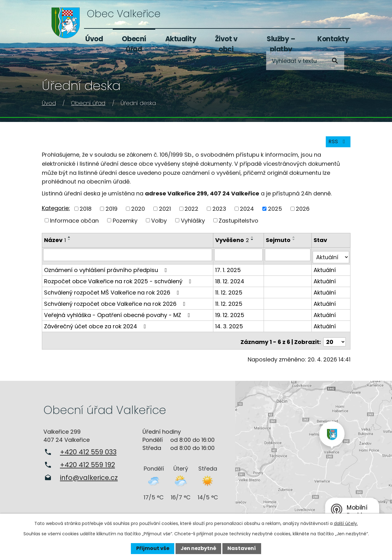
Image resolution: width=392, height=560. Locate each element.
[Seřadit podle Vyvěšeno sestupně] (253, 243)
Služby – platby (281, 44)
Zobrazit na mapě (314, 452)
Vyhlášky (193, 224)
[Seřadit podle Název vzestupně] (69, 240)
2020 (138, 212)
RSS (337, 145)
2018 (86, 212)
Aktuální (325, 270)
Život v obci (226, 44)
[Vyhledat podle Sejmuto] (288, 258)
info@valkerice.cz (89, 475)
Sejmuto (279, 243)
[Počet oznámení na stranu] (335, 340)
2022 (191, 212)
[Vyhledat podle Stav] (331, 258)
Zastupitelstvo (238, 224)
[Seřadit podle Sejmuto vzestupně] (295, 240)
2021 (165, 212)
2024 (247, 212)
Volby (159, 224)
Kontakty (333, 39)
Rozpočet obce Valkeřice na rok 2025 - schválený (119, 282)
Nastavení (242, 548)
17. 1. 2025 (229, 270)
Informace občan (74, 224)
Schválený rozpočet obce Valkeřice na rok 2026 (116, 304)
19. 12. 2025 (230, 315)
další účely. (346, 523)
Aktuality (181, 39)
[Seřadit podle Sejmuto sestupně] (295, 243)
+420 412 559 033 (88, 450)
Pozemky (125, 224)
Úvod (94, 39)
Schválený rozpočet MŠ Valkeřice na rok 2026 (113, 293)
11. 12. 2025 (229, 293)
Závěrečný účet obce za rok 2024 (96, 327)
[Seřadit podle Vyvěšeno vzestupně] (253, 240)
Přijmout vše (153, 548)
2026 (303, 212)
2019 (112, 212)
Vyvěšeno (233, 243)
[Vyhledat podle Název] (128, 258)
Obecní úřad (134, 44)
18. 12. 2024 (230, 282)
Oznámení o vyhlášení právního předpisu (107, 270)
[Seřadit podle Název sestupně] (69, 243)
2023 (219, 212)
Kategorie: (56, 212)
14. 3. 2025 (230, 327)
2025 (275, 212)
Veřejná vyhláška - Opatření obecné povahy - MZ (118, 315)
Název (55, 243)
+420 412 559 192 (87, 463)
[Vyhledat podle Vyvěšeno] (239, 258)
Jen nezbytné (198, 548)
